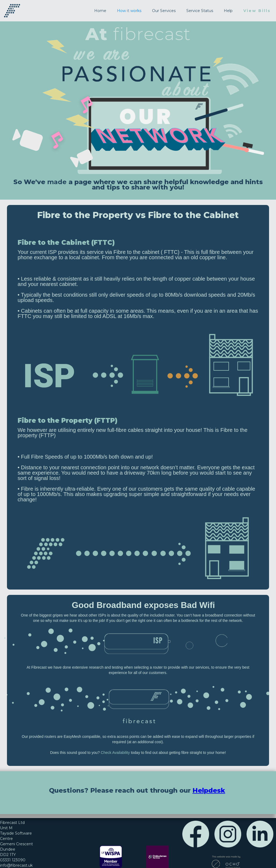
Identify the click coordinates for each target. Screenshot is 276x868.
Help (228, 11)
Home (100, 11)
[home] (12, 11)
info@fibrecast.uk (16, 865)
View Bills (257, 11)
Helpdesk (209, 790)
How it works (129, 11)
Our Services (164, 11)
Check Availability (115, 753)
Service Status (200, 11)
